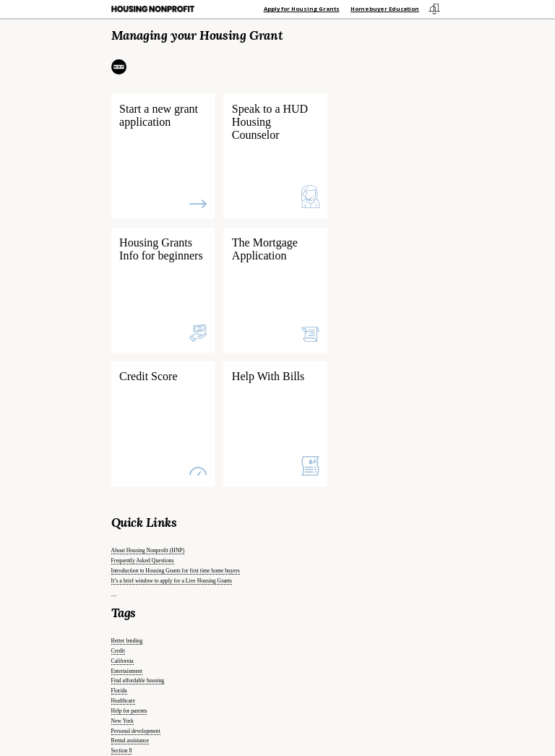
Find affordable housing (138, 680)
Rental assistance (130, 740)
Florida (119, 691)
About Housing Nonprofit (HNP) (148, 550)
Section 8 (122, 751)
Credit (118, 651)
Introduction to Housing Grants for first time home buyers (176, 571)
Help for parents (129, 711)
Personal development (136, 731)
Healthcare (123, 701)
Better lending (127, 641)
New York (122, 721)
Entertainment (127, 671)
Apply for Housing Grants (302, 9)
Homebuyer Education (385, 9)
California (122, 661)
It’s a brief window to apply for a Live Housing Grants (172, 581)
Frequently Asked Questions (143, 560)
